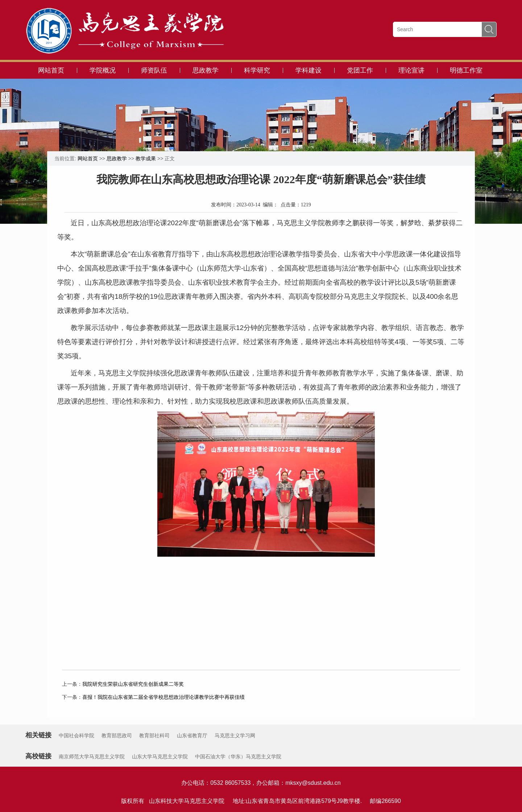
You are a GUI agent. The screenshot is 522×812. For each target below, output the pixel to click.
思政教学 (206, 70)
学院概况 (103, 70)
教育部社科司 (154, 735)
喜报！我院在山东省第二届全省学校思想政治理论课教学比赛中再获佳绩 (163, 697)
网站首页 (51, 70)
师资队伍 (154, 70)
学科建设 (308, 70)
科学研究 (257, 70)
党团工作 (360, 70)
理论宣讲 (411, 70)
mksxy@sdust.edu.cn (313, 783)
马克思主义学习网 (235, 735)
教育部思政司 (117, 735)
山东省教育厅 (192, 735)
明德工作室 (466, 70)
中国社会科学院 (76, 735)
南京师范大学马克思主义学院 (92, 757)
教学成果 (146, 158)
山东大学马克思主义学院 (160, 757)
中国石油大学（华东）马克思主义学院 (238, 757)
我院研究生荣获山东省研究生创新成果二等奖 (133, 684)
